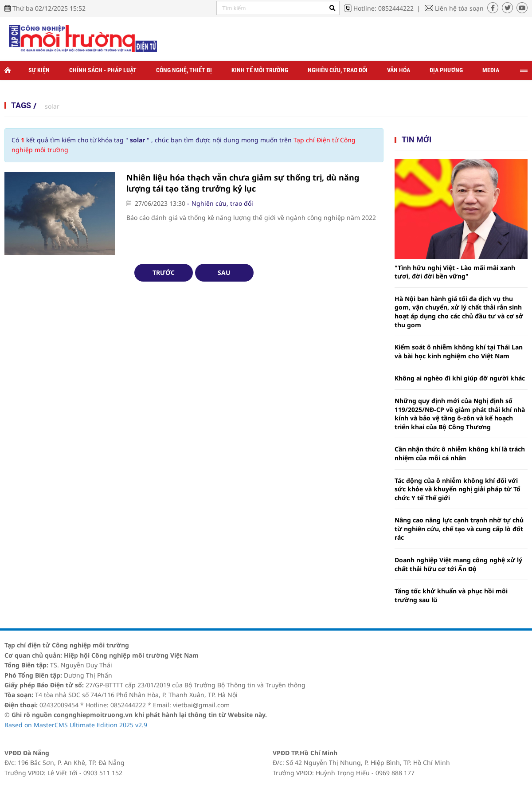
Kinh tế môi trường (260, 70)
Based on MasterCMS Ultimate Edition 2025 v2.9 (76, 725)
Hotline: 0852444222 (383, 8)
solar (52, 106)
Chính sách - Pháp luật (103, 70)
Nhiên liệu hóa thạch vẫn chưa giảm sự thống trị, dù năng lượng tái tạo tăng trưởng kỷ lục (243, 183)
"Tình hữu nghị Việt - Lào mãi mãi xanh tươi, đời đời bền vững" (455, 272)
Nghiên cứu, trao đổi (338, 70)
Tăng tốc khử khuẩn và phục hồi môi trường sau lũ (451, 595)
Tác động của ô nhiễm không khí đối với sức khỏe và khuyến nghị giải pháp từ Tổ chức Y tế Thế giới (458, 489)
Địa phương (446, 70)
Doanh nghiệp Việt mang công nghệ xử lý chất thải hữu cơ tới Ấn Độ (458, 564)
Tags (21, 105)
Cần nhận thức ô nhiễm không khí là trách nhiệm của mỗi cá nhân (460, 453)
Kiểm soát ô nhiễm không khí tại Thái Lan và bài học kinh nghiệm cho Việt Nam (459, 351)
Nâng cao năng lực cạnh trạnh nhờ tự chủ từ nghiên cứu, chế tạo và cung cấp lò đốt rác (459, 529)
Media (491, 70)
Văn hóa (399, 70)
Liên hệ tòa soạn (459, 8)
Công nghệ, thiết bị (184, 70)
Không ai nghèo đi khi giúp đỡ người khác (460, 378)
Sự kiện (39, 70)
